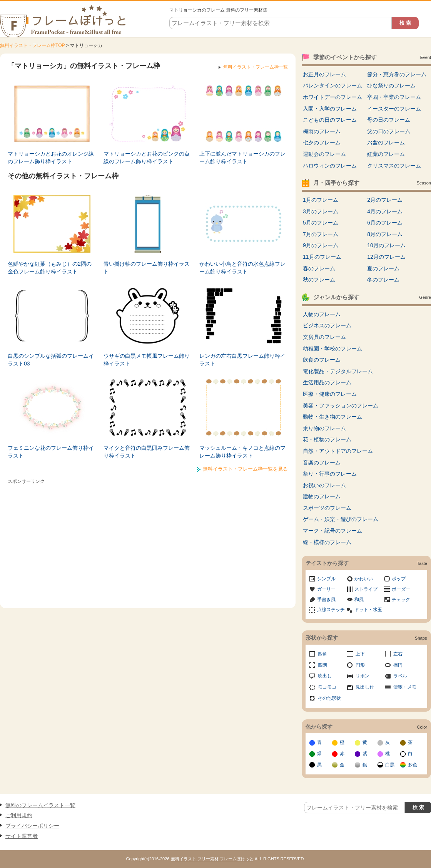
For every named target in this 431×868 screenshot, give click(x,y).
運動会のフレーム (324, 154)
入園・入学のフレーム (330, 109)
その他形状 (329, 698)
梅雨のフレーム (322, 131)
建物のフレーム (322, 496)
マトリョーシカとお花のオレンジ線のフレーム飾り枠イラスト (51, 158)
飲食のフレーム (322, 360)
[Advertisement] (148, 541)
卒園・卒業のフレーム (394, 97)
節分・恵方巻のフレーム (397, 74)
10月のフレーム (386, 245)
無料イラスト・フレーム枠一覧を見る (245, 469)
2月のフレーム (385, 200)
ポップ (399, 579)
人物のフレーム (322, 314)
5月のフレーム (321, 223)
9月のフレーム (321, 245)
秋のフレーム (319, 280)
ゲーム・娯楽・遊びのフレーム (341, 519)
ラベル (400, 676)
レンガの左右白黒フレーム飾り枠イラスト (242, 360)
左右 (398, 654)
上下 (360, 654)
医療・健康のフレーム (330, 394)
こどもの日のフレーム (330, 120)
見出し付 (365, 687)
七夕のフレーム (322, 142)
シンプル (326, 579)
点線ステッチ (331, 610)
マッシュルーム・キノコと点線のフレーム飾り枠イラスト (242, 452)
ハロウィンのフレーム (330, 166)
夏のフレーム (383, 268)
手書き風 (326, 600)
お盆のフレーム (386, 142)
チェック (401, 600)
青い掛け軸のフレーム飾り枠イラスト (147, 268)
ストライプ (366, 589)
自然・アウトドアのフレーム (338, 451)
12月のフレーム (386, 257)
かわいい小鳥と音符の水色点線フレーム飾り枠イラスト (242, 268)
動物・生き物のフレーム (332, 417)
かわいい (364, 579)
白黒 (390, 765)
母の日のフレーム (389, 120)
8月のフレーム (385, 234)
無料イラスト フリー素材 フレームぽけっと (212, 859)
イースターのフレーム (394, 109)
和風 (359, 600)
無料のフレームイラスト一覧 (40, 805)
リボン (363, 676)
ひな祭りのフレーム (391, 85)
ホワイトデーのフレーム (332, 97)
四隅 (322, 665)
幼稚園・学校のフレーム (332, 349)
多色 (413, 765)
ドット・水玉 (368, 610)
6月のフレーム (385, 223)
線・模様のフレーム (327, 542)
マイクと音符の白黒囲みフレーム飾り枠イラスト (147, 452)
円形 (360, 665)
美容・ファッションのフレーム (341, 406)
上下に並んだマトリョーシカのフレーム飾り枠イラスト (242, 158)
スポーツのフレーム (327, 508)
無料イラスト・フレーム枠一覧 (256, 67)
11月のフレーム (322, 257)
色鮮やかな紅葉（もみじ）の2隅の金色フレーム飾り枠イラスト (50, 268)
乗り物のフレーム (324, 428)
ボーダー (401, 589)
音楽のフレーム (322, 462)
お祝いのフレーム (324, 485)
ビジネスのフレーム (327, 325)
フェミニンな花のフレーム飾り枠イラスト (51, 452)
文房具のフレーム (324, 337)
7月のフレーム (321, 234)
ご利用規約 (19, 815)
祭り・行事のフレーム (330, 474)
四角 (322, 654)
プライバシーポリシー (32, 826)
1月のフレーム (321, 200)
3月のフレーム (321, 211)
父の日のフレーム (389, 131)
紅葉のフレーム (386, 154)
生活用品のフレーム (327, 382)
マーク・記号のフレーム (332, 531)
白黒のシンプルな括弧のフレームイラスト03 (51, 360)
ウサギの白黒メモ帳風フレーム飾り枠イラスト (147, 360)
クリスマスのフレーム (394, 166)
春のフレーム (319, 268)
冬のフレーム (383, 280)
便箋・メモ (405, 687)
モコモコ (327, 687)
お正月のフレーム (324, 74)
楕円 (398, 665)
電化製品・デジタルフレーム (338, 371)
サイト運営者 (22, 836)
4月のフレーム (385, 211)
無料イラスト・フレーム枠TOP (32, 45)
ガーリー (326, 589)
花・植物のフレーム (327, 439)
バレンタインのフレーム (332, 85)
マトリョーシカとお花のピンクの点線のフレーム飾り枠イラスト (147, 158)
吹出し (325, 676)
